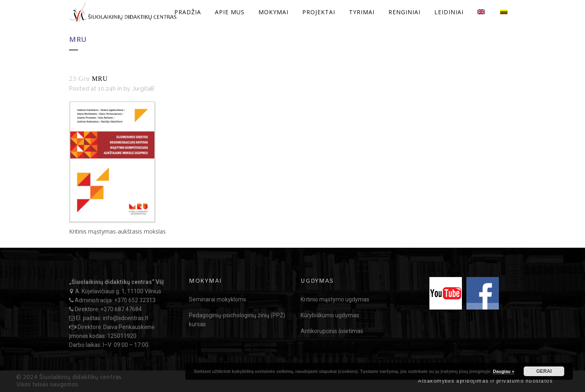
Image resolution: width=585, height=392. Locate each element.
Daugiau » (504, 371)
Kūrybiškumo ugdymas (330, 315)
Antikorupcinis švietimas (332, 331)
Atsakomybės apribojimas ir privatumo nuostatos (485, 381)
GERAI (544, 371)
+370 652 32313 (135, 300)
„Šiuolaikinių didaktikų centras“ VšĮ (116, 282)
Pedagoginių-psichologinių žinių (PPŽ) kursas (237, 320)
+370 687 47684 (121, 309)
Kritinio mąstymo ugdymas (335, 299)
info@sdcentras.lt (126, 318)
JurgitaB (143, 89)
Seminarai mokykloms (218, 299)
